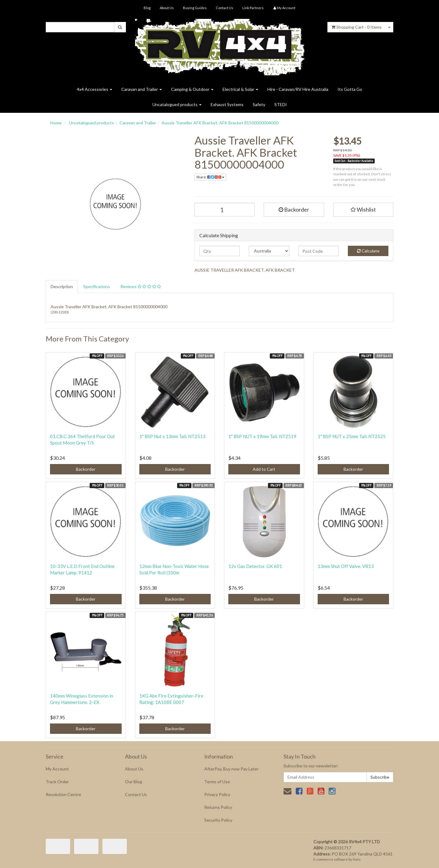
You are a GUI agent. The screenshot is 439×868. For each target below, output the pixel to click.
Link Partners (253, 8)
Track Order (57, 782)
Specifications (97, 286)
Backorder (294, 209)
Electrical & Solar (240, 89)
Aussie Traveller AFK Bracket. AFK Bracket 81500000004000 (220, 123)
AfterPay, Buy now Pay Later (231, 769)
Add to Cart (264, 469)
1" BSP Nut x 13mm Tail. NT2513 (172, 436)
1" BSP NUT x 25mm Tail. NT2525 (352, 436)
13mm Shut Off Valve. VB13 (346, 566)
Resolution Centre (63, 794)
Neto (357, 859)
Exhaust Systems (227, 104)
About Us (167, 8)
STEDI (281, 104)
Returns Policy (218, 807)
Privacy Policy (217, 794)
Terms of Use (217, 782)
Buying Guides (195, 8)
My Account (57, 769)
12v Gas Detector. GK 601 (255, 566)
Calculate (368, 251)
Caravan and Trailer (142, 89)
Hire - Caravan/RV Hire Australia (298, 89)
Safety (259, 104)
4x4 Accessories (95, 89)
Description (62, 286)
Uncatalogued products (177, 104)
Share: (210, 177)
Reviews (141, 286)
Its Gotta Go (350, 89)
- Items (357, 27)
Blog (147, 8)
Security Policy (218, 820)
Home (56, 123)
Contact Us (225, 8)
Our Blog (134, 782)
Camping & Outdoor (192, 89)
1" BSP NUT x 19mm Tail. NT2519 (262, 436)
